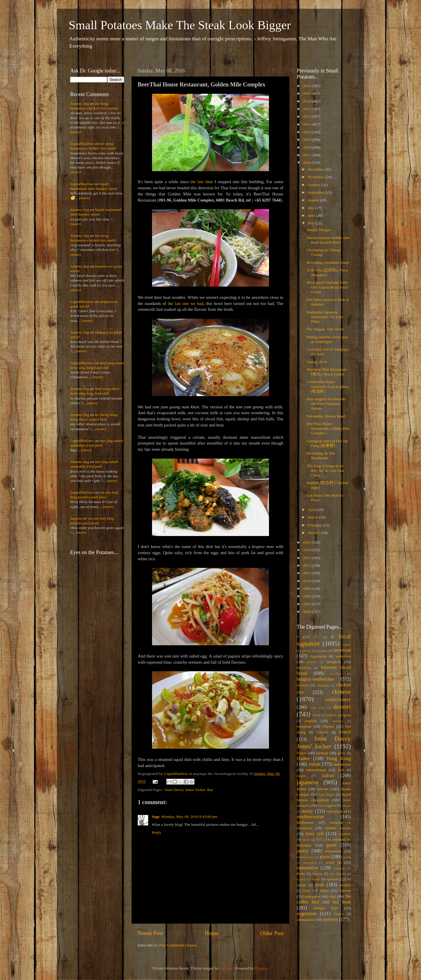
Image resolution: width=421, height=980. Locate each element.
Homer (303, 759)
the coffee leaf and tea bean (324, 899)
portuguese (310, 863)
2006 (307, 612)
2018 (307, 147)
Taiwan (345, 890)
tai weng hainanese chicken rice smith (93, 146)
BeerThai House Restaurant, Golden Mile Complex (328, 428)
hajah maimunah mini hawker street (94, 186)
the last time (202, 182)
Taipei (325, 890)
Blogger (261, 968)
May (312, 223)
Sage (156, 817)
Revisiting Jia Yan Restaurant (321, 456)
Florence (322, 732)
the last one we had (186, 303)
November (316, 177)
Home (212, 933)
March (313, 517)
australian (343, 656)
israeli (301, 776)
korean (323, 789)
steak (319, 885)
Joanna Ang (80, 104)
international (316, 770)
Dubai (316, 715)
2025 (307, 93)
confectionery (338, 700)
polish (347, 857)
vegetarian (307, 914)
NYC (320, 839)
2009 (307, 588)
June (312, 215)
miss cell (314, 834)
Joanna (76, 518)
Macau (347, 806)
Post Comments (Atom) (178, 945)
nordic (306, 839)
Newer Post (150, 933)
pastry (303, 851)
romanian (339, 868)
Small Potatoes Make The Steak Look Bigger (180, 25)
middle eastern (338, 828)
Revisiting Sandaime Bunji (328, 262)
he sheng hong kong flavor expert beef (94, 417)
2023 (307, 109)
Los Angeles (327, 806)
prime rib (334, 862)
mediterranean (310, 817)
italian (328, 776)
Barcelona (304, 668)
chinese (341, 692)
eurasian (338, 721)
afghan (347, 644)
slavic (316, 879)
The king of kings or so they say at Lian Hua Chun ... (325, 470)
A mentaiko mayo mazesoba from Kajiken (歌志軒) (328, 386)
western (330, 920)
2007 (307, 604)
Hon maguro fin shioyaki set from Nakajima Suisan (326, 404)
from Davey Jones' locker (185, 790)
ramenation (307, 868)
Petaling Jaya (305, 857)
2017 (307, 155)
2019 (307, 139)
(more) (75, 132)
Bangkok (334, 662)
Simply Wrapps (319, 230)
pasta (331, 845)
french (345, 732)
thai (210, 790)
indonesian (343, 764)
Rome (301, 874)
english (311, 721)
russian (317, 874)
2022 (307, 116)
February (315, 525)
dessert (342, 707)
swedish (345, 885)
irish (341, 770)
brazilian (336, 674)
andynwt (226, 968)
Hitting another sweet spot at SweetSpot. (327, 339)
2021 (307, 124)
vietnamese (306, 920)
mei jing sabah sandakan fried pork (97, 443)
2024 (307, 101)
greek (341, 753)
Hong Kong (339, 759)
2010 (307, 581)
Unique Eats (326, 908)
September (316, 192)
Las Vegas (327, 795)
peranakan (333, 851)
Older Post (272, 933)
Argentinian (318, 656)
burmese (303, 685)
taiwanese (312, 896)
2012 (307, 565)
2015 (307, 542)
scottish (302, 879)
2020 (307, 132)
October (314, 185)
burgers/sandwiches (315, 679)
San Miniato (338, 874)
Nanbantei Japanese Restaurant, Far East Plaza (325, 317)
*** (316, 637)
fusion (302, 753)
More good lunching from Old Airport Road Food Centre (327, 287)
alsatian (322, 651)
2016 (307, 163)
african (306, 651)
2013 (307, 558)
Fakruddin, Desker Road (326, 416)
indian (314, 764)
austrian (312, 662)
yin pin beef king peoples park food (94, 495)
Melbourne (305, 822)
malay (308, 811)
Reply (156, 832)
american (342, 650)
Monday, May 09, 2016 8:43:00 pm (189, 817)
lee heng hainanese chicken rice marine (94, 106)
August (314, 200)
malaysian (335, 811)
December (316, 169)
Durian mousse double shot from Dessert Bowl (328, 240)
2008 (307, 596)
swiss (306, 891)
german (322, 753)
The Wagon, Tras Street (325, 329)
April (312, 510)
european (304, 726)
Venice (339, 914)
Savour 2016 (317, 362)
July (311, 208)
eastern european (339, 715)
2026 (307, 86)
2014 (307, 550)
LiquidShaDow (82, 144)
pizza (325, 857)
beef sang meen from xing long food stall (97, 365)
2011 (307, 573)
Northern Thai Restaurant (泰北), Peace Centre (327, 372)
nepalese (345, 834)
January (314, 533)
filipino (328, 726)
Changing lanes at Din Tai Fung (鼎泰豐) (327, 443)
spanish (333, 879)
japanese (308, 782)
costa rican (317, 707)
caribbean (323, 685)
